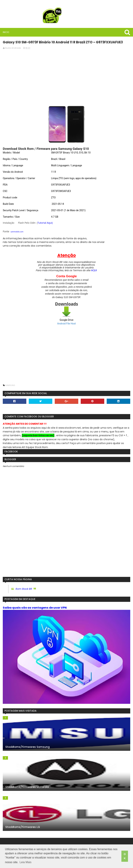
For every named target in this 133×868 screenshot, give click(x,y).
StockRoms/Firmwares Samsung (27, 747)
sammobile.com (17, 231)
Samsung (10, 385)
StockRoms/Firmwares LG (23, 827)
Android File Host (66, 323)
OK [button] (125, 856)
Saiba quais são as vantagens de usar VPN (35, 608)
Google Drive (66, 320)
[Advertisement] (66, 76)
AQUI (94, 270)
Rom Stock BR (23, 589)
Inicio (6, 32)
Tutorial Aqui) (45, 223)
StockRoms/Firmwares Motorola (27, 787)
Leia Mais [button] (25, 863)
